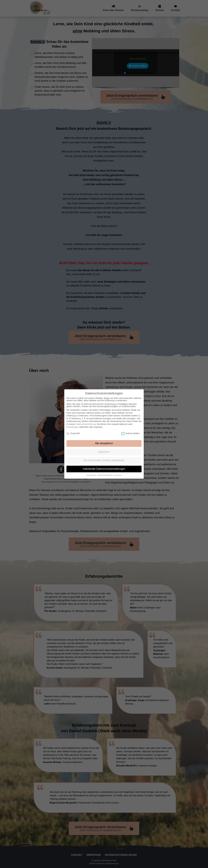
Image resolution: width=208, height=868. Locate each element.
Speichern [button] (104, 449)
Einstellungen (73, 424)
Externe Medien (131, 431)
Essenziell (73, 431)
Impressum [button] (118, 473)
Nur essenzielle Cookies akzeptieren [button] (104, 458)
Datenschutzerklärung (86, 422)
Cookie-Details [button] (91, 473)
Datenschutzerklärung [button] (105, 473)
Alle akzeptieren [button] (104, 441)
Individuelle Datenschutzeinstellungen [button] (104, 466)
